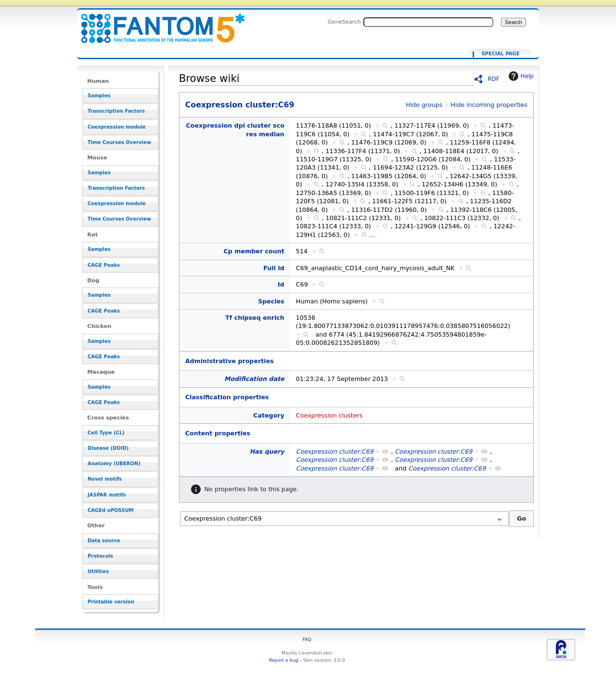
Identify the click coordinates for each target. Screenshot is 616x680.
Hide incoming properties (489, 105)
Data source (104, 541)
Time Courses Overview (119, 142)
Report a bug (283, 660)
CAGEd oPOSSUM (110, 510)
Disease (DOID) (108, 448)
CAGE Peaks (104, 265)
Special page (500, 54)
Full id (274, 268)
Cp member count (254, 251)
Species (271, 301)
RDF (494, 79)
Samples (99, 96)
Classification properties (227, 397)
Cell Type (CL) (106, 433)
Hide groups (424, 105)
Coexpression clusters (329, 415)
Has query (267, 451)
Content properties (218, 433)
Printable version (111, 602)
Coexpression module (117, 127)
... (372, 235)
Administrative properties (230, 361)
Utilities (98, 571)
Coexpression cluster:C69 (157, 23)
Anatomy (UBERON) (114, 464)
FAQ (307, 639)
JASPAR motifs (107, 495)
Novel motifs (105, 479)
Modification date (254, 379)
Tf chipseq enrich (255, 318)
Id (281, 284)
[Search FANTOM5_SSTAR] (428, 22)
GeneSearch (344, 22)
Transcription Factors (116, 111)
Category (269, 415)
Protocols (100, 556)
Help (520, 76)
